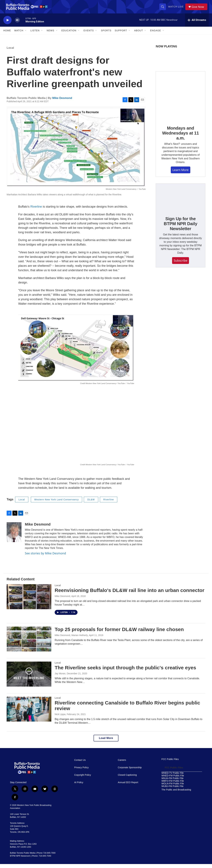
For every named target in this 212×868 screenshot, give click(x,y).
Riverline (36, 211)
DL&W (91, 504)
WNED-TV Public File (173, 777)
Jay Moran (60, 677)
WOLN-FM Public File (173, 788)
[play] (7, 24)
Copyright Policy (83, 779)
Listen (35, 34)
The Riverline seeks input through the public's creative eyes (125, 672)
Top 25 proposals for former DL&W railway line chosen (119, 633)
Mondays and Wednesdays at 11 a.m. (181, 137)
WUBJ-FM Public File (172, 790)
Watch (19, 34)
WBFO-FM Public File (173, 785)
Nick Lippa (60, 718)
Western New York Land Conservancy (57, 504)
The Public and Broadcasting (176, 794)
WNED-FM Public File (173, 780)
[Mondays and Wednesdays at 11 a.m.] (181, 100)
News (51, 34)
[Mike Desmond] (14, 536)
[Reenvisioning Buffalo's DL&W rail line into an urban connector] (29, 601)
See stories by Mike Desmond (45, 557)
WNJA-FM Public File (172, 782)
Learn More (180, 174)
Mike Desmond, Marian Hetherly (71, 639)
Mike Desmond (62, 102)
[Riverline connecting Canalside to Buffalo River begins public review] (29, 713)
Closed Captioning (127, 779)
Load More (106, 742)
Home (7, 34)
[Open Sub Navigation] (26, 34)
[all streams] (197, 24)
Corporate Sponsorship (130, 771)
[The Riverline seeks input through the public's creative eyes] (29, 678)
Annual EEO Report (128, 786)
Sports (106, 34)
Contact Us (80, 764)
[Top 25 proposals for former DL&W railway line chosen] (29, 643)
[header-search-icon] (163, 9)
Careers (122, 764)
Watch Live (177, 9)
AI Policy (79, 786)
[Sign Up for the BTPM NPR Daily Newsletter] (181, 201)
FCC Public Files (170, 763)
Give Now (199, 9)
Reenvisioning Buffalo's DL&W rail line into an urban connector (130, 594)
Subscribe (181, 264)
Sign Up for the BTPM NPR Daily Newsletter (181, 228)
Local (10, 52)
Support (121, 34)
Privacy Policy (81, 771)
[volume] (17, 24)
